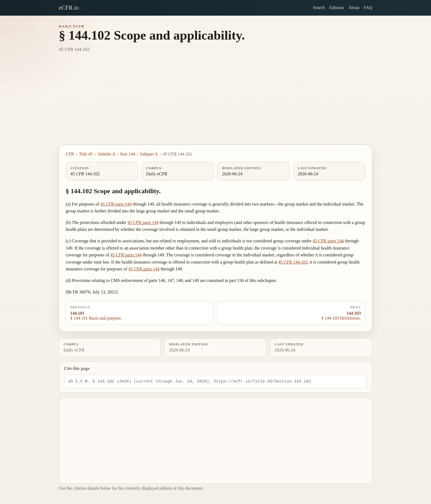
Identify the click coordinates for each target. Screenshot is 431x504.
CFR (70, 154)
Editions (337, 8)
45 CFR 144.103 (293, 262)
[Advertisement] (215, 104)
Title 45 (86, 154)
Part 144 (128, 154)
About (354, 8)
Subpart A (149, 154)
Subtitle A (106, 154)
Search (319, 8)
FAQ (368, 8)
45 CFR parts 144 (116, 204)
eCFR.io (69, 8)
